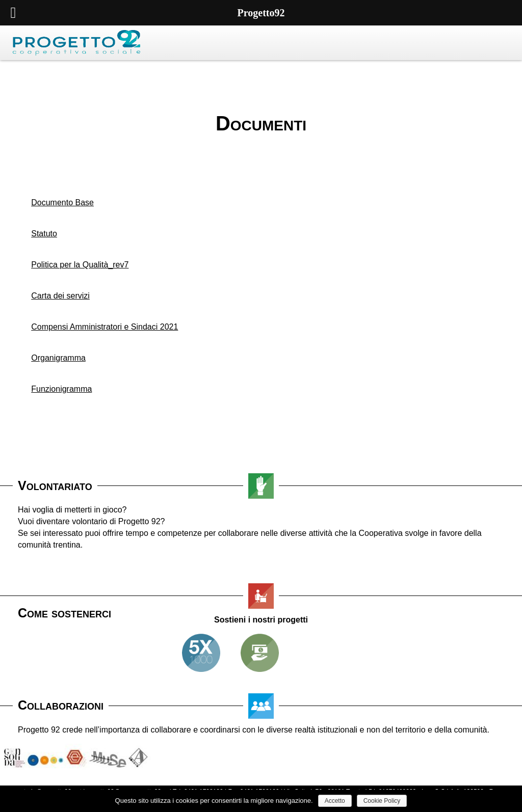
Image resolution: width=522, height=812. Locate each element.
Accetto (335, 801)
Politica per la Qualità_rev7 (80, 265)
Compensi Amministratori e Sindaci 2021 (105, 327)
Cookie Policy (382, 801)
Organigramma (58, 358)
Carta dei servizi (60, 296)
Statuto (44, 234)
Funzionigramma (61, 389)
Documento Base (62, 202)
